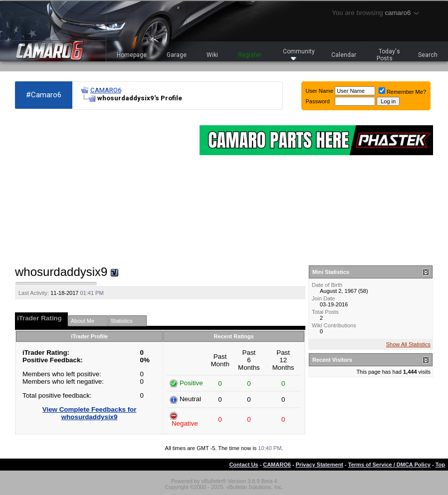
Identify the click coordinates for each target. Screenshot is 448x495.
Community (299, 54)
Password (318, 101)
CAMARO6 (106, 90)
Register (250, 55)
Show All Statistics (408, 344)
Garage (177, 55)
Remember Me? (402, 92)
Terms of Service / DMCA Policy (389, 465)
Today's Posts (389, 55)
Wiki (212, 55)
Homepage (132, 55)
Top (440, 465)
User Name (320, 91)
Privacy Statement (320, 465)
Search (428, 55)
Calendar (344, 55)
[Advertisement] (102, 188)
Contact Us (243, 465)
